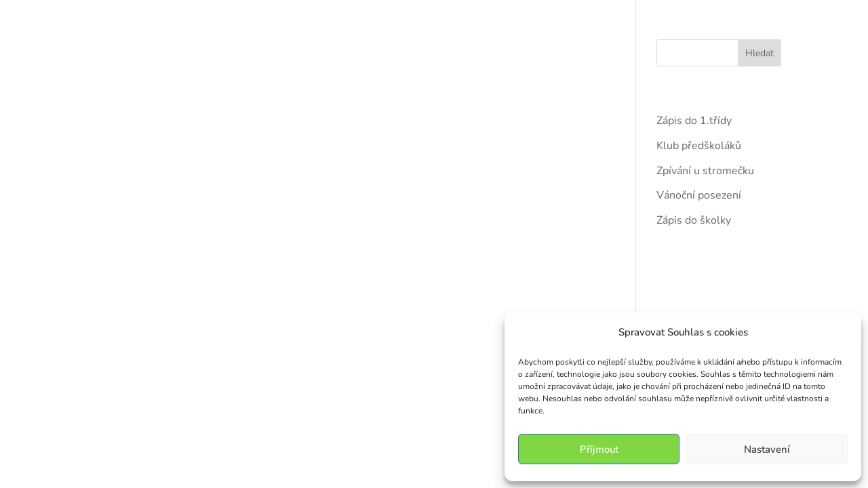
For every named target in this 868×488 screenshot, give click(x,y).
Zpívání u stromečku (705, 171)
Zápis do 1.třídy (694, 121)
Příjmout (599, 449)
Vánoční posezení (699, 195)
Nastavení (767, 449)
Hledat (759, 53)
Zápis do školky (694, 220)
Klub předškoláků (699, 146)
